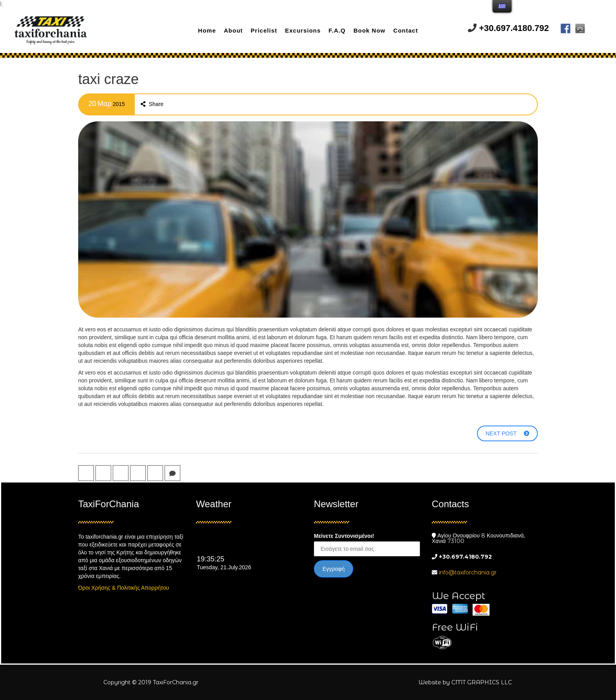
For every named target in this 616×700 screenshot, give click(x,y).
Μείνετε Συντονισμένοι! (344, 536)
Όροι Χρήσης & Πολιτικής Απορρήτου (124, 588)
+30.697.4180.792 (514, 28)
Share (152, 104)
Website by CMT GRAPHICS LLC (465, 682)
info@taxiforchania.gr (468, 572)
